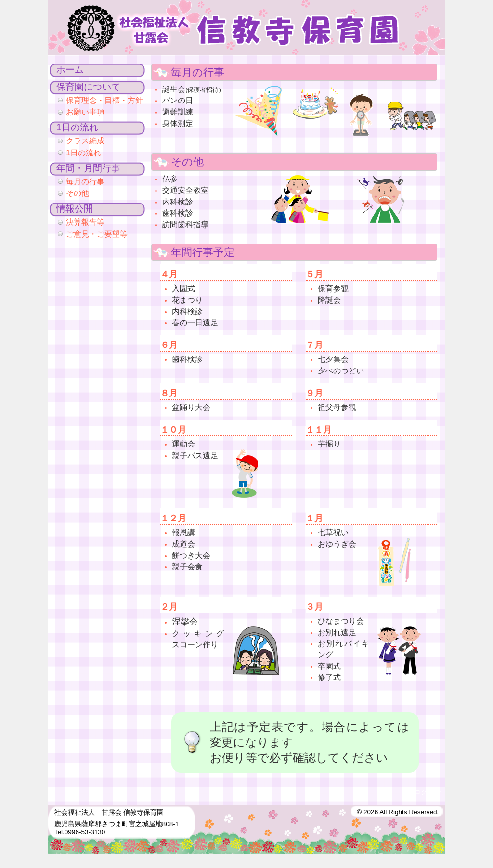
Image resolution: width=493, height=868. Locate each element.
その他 (78, 193)
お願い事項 (85, 112)
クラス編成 (85, 140)
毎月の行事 (85, 181)
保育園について (88, 87)
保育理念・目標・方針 (104, 100)
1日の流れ (77, 127)
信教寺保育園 (246, 28)
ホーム (70, 69)
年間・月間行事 (88, 168)
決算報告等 (85, 222)
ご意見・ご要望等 (97, 234)
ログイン (428, 792)
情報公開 (75, 208)
